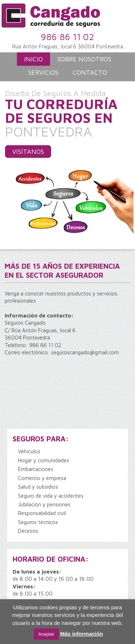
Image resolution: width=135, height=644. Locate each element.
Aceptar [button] (46, 634)
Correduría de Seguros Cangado (66, 18)
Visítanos (28, 152)
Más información (82, 634)
